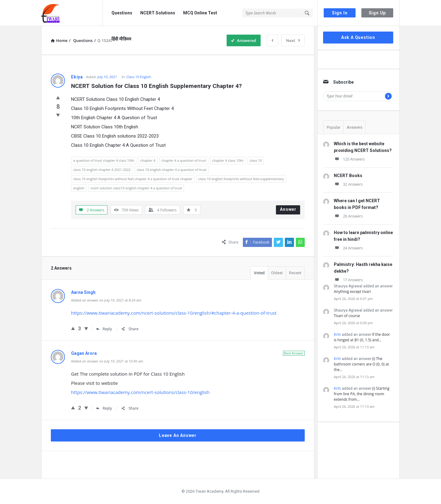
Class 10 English (139, 77)
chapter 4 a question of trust (184, 160)
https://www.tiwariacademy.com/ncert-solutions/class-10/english (140, 392)
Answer (288, 209)
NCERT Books (348, 176)
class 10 (256, 160)
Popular (334, 127)
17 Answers (348, 280)
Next (293, 40)
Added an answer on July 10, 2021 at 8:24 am (106, 300)
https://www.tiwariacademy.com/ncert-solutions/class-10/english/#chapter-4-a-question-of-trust (174, 313)
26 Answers (348, 216)
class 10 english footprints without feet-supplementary (241, 179)
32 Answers (348, 184)
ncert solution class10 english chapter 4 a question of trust (136, 188)
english (79, 188)
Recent (295, 273)
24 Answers (348, 248)
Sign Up (377, 13)
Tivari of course (347, 316)
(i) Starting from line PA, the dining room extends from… (362, 394)
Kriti (337, 334)
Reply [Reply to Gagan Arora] (104, 408)
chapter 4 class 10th (228, 160)
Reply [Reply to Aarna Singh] (104, 329)
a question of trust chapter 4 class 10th (104, 160)
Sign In (340, 13)
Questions (122, 13)
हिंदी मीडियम (121, 39)
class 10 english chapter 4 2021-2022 (102, 170)
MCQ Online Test (200, 13)
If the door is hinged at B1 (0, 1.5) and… (362, 337)
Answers (354, 127)
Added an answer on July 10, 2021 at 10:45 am (107, 361)
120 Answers (349, 159)
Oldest (277, 273)
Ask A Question (358, 37)
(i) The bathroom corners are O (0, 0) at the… (361, 364)
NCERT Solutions (158, 13)
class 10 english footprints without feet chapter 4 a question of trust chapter (133, 179)
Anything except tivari (352, 292)
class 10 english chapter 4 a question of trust (172, 170)
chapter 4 (148, 160)
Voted (259, 273)
